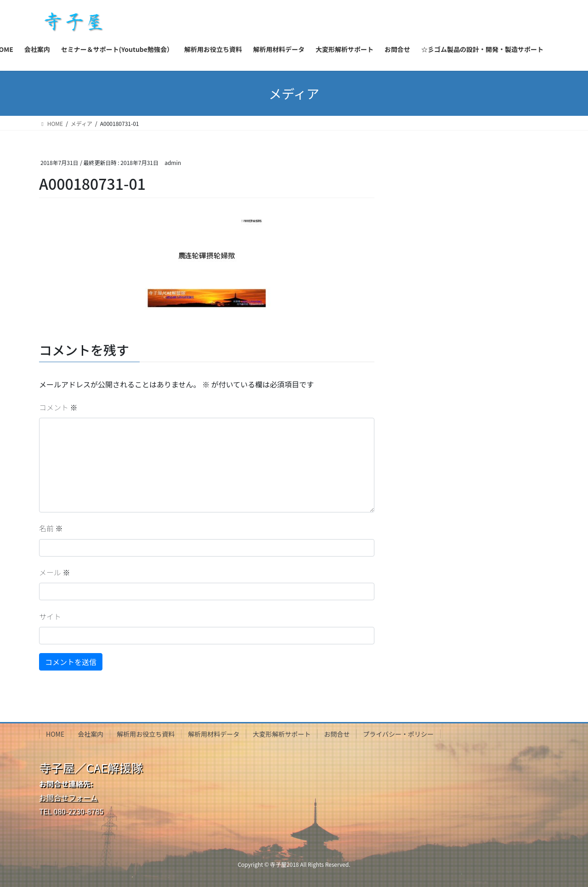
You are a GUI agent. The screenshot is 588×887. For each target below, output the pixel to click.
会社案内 (90, 734)
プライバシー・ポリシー (398, 734)
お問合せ (337, 734)
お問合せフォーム (68, 797)
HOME (55, 734)
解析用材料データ (214, 734)
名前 (51, 528)
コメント (58, 407)
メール (55, 572)
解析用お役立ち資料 (146, 734)
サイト (50, 616)
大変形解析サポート (282, 734)
